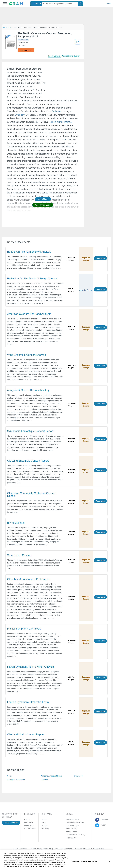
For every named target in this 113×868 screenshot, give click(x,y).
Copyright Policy (72, 819)
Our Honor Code (73, 825)
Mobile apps (29, 825)
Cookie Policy (49, 849)
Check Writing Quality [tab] (71, 56)
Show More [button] (43, 199)
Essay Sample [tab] (54, 56)
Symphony (20, 115)
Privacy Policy (72, 829)
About (44, 819)
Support (45, 825)
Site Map (45, 829)
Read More (100, 258)
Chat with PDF (30, 829)
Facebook (104, 819)
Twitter (103, 825)
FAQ (44, 822)
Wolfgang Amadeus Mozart (51, 776)
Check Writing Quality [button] (43, 205)
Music (9, 776)
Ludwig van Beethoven (16, 780)
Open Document (26, 50)
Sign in (108, 4)
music (67, 140)
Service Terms (72, 832)
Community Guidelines (75, 822)
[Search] (80, 4)
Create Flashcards (11, 823)
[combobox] (36, 4)
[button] (5, 4)
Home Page (7, 28)
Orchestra (56, 111)
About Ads (60, 849)
